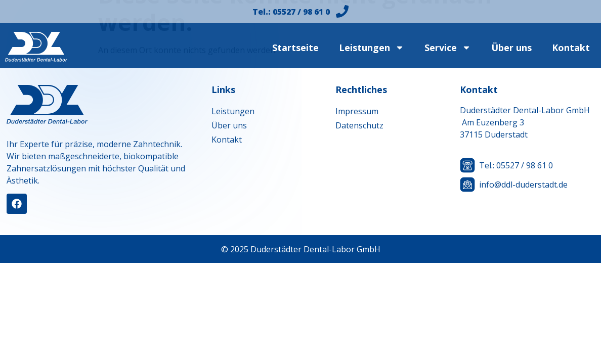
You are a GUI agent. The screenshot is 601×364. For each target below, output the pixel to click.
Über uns (511, 48)
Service (448, 48)
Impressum (357, 111)
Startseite (295, 48)
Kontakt (571, 48)
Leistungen (372, 48)
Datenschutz (359, 125)
